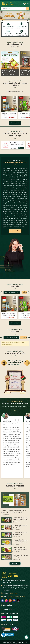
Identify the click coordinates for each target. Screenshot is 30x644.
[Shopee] (10, 601)
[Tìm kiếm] (28, 9)
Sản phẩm (15, 286)
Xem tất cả (15, 123)
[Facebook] (3, 601)
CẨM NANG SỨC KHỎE (15, 486)
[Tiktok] (18, 601)
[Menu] (28, 4)
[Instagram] (6, 601)
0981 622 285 (13, 593)
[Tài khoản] (20, 4)
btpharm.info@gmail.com (16, 596)
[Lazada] (14, 601)
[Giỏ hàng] (24, 4)
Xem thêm (15, 563)
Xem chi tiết (15, 231)
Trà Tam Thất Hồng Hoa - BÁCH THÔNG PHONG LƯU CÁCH (9, 115)
